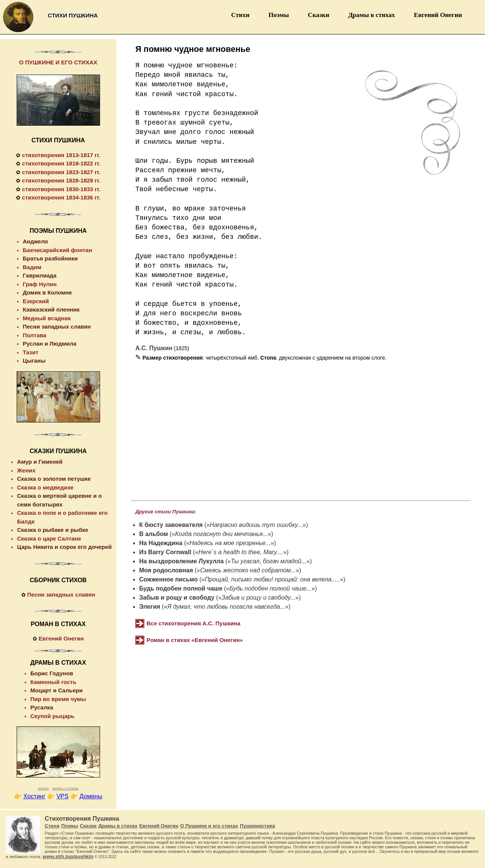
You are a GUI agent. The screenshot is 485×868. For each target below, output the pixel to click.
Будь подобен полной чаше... (271, 588)
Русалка (42, 707)
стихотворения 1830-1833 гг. (61, 189)
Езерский (36, 301)
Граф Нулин (40, 284)
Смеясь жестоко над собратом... (248, 570)
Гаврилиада (40, 275)
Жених (26, 470)
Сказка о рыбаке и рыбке (53, 530)
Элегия (150, 607)
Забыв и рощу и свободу (177, 598)
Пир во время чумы (58, 699)
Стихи (240, 15)
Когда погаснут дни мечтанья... (221, 534)
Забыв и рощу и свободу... (259, 598)
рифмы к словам (65, 789)
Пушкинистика (257, 826)
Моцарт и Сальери (56, 690)
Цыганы (34, 361)
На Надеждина (161, 543)
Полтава (34, 335)
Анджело (35, 241)
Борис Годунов (52, 673)
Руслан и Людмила (50, 344)
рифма (43, 789)
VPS (63, 796)
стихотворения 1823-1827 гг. (61, 172)
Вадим (32, 267)
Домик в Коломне (47, 292)
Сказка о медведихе (45, 487)
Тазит (31, 352)
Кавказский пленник (51, 309)
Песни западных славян (57, 326)
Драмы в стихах (372, 15)
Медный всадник (47, 318)
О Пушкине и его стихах (209, 826)
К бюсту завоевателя (171, 525)
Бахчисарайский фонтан (57, 250)
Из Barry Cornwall (165, 552)
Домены (91, 796)
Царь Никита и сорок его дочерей (64, 547)
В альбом (153, 534)
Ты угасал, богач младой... (269, 561)
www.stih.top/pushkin (68, 856)
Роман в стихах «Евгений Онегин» (195, 640)
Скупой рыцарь (52, 716)
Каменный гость (53, 682)
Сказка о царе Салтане (49, 538)
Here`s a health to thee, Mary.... (241, 552)
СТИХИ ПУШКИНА (58, 140)
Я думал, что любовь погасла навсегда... (226, 607)
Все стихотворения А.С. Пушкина (194, 623)
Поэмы (278, 15)
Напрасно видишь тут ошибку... (256, 525)
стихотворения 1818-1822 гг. (61, 163)
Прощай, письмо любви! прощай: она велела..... (272, 579)
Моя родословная (166, 570)
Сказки (318, 15)
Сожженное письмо (168, 579)
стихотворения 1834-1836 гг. (61, 197)
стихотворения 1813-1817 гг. (61, 155)
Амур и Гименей (40, 462)
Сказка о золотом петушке (54, 479)
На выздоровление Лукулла (181, 561)
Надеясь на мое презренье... (230, 543)
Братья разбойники (50, 258)
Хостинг (34, 796)
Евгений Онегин (438, 15)
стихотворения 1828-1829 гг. (61, 180)
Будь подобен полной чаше (181, 588)
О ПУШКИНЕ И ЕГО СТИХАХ (58, 62)
